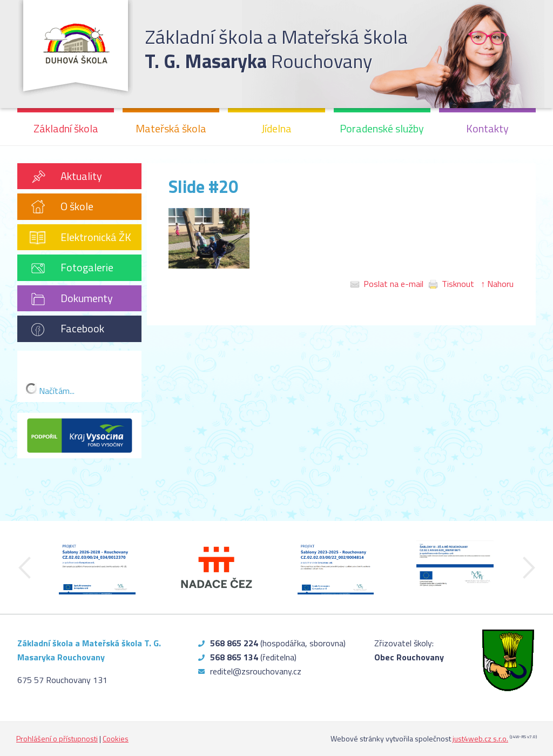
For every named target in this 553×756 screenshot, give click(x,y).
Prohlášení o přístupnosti (57, 738)
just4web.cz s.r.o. (480, 738)
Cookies (116, 738)
